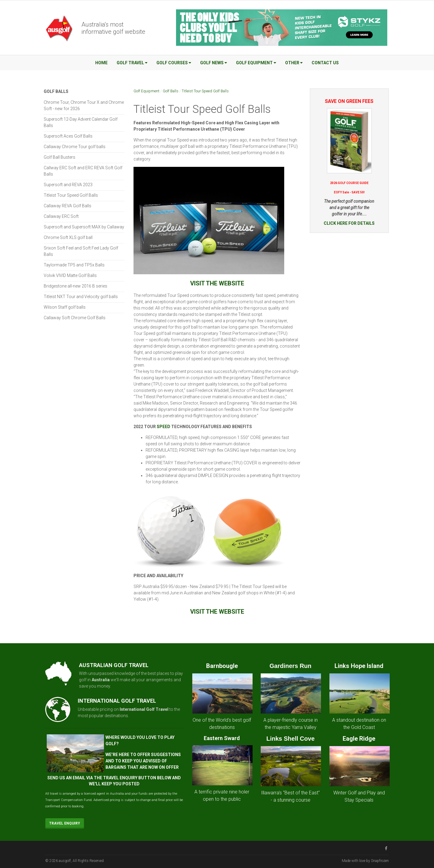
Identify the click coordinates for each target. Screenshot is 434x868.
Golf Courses (174, 63)
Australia (101, 680)
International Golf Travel (144, 709)
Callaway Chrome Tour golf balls (75, 147)
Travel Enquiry (65, 823)
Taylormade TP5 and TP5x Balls (74, 265)
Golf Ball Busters (60, 157)
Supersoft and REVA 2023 (68, 185)
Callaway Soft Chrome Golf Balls (75, 318)
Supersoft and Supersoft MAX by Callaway (84, 227)
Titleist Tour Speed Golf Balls (205, 91)
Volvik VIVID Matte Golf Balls (70, 275)
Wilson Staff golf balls (65, 307)
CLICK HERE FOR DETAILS (349, 223)
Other (294, 63)
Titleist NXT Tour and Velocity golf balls (81, 297)
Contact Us (325, 63)
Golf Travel (132, 63)
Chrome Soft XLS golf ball (68, 237)
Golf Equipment (256, 63)
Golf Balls (171, 91)
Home (101, 63)
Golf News (214, 63)
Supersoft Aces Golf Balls (68, 136)
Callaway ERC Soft (61, 216)
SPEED (164, 427)
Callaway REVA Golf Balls (68, 206)
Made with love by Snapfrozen (365, 861)
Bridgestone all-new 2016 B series (75, 286)
